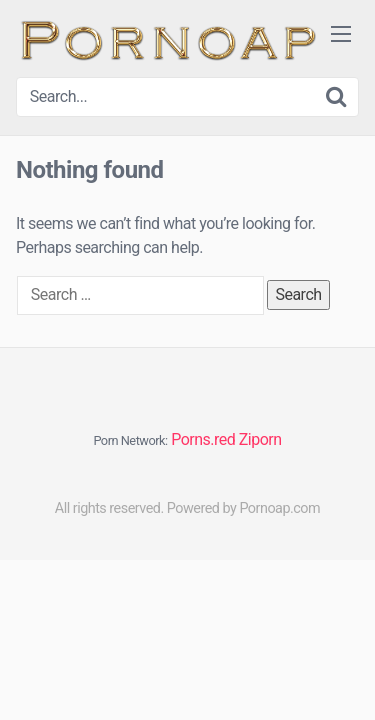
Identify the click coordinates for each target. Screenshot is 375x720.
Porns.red (203, 439)
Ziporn (260, 439)
